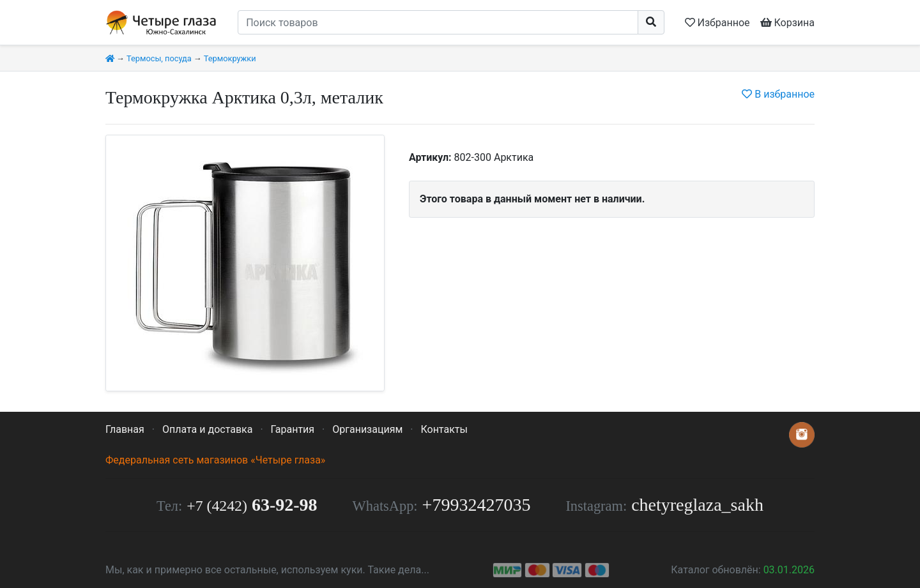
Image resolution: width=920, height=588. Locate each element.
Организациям (367, 429)
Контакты (444, 429)
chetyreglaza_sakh (697, 505)
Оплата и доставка (207, 429)
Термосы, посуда (159, 58)
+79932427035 (477, 505)
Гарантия (293, 429)
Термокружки (230, 58)
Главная (125, 429)
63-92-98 (252, 505)
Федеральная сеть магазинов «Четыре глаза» (215, 460)
